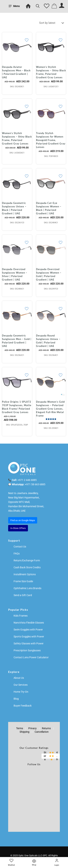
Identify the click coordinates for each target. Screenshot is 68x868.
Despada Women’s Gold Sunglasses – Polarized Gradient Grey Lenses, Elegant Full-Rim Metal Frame (50, 409)
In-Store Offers (18, 528)
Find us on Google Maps (23, 520)
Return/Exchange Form (27, 560)
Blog (16, 699)
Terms (20, 728)
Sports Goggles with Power (29, 637)
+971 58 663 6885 (35, 484)
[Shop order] (52, 23)
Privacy (32, 728)
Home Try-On (21, 692)
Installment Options (25, 574)
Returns (46, 728)
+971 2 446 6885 (27, 480)
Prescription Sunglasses (27, 650)
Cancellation (42, 732)
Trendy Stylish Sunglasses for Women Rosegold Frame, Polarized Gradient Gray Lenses (51, 140)
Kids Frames (21, 616)
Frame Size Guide (23, 581)
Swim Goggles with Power (28, 630)
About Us (19, 678)
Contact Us (20, 547)
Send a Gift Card (23, 595)
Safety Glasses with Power (29, 643)
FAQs (17, 553)
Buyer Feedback (23, 706)
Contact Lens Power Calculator (31, 657)
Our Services (21, 685)
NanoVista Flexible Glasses (29, 623)
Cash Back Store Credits (27, 567)
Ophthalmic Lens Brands (27, 588)
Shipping (24, 732)
